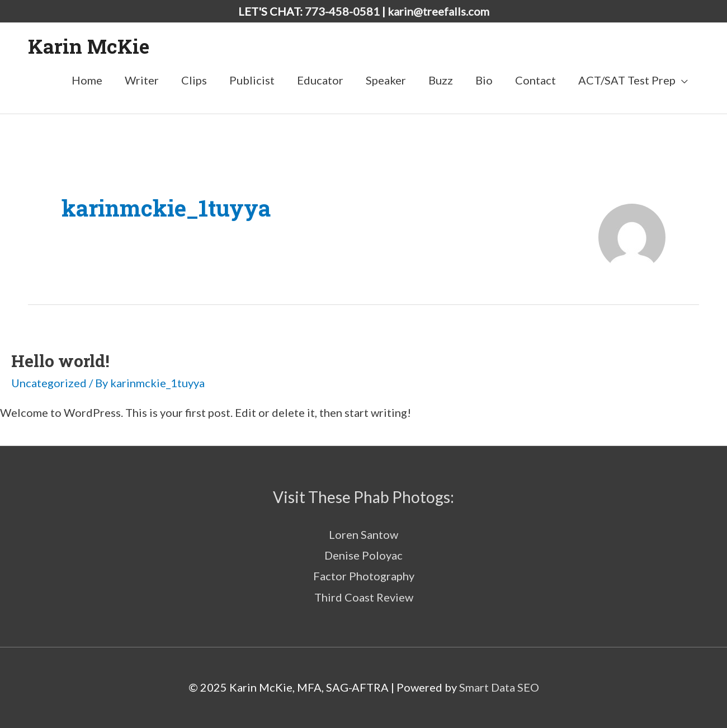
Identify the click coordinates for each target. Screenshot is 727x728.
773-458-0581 (342, 11)
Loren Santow (363, 534)
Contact (535, 80)
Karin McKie (89, 46)
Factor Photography (364, 576)
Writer (142, 80)
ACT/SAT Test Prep (627, 80)
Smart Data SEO (499, 687)
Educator (320, 80)
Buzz (441, 80)
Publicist (252, 80)
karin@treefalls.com (438, 11)
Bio (484, 80)
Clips (194, 80)
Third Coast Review (364, 597)
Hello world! (60, 361)
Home (87, 80)
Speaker (386, 80)
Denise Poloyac (363, 555)
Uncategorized (49, 383)
